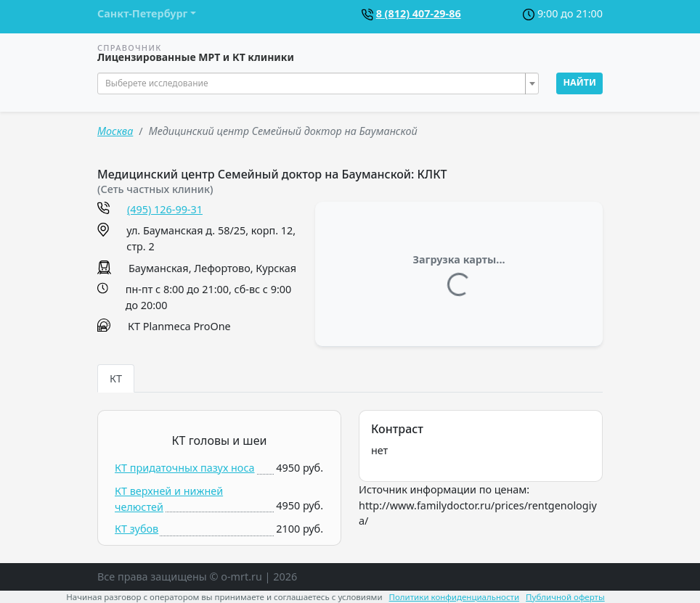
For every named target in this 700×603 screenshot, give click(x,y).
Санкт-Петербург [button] (142, 13)
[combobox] (318, 83)
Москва (115, 131)
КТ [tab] (116, 378)
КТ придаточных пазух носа (185, 468)
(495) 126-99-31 (165, 209)
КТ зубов (137, 529)
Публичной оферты (565, 597)
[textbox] (314, 83)
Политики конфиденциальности (455, 597)
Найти (579, 82)
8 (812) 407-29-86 (419, 13)
